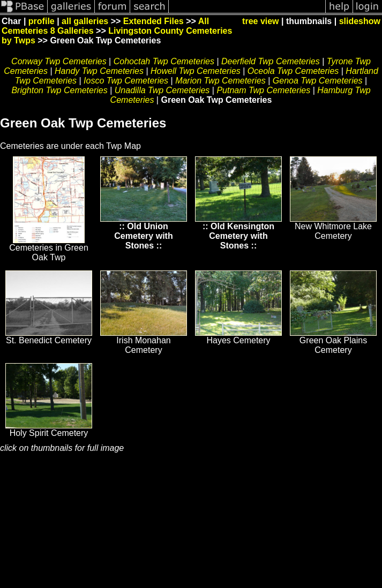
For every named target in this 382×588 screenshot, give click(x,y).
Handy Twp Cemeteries (99, 71)
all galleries (85, 21)
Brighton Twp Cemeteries (59, 90)
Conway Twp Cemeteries (59, 61)
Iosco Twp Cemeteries (126, 81)
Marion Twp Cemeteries (220, 81)
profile (42, 21)
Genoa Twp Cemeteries (318, 81)
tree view (260, 21)
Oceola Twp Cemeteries (293, 71)
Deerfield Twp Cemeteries (271, 61)
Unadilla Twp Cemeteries (162, 90)
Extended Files (153, 21)
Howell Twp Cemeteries (196, 71)
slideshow (360, 21)
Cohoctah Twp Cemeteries (164, 61)
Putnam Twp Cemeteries (263, 90)
